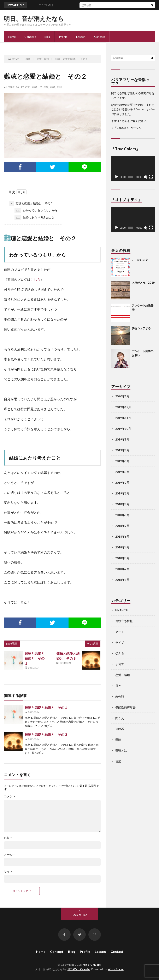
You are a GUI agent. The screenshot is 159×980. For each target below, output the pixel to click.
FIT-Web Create (79, 969)
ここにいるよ (140, 260)
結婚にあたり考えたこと (35, 218)
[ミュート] (146, 177)
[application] (133, 169)
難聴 (60, 87)
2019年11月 (123, 418)
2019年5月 (122, 461)
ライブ (120, 643)
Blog (47, 37)
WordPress (116, 969)
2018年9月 (122, 504)
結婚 (53, 87)
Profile (63, 37)
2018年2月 (122, 569)
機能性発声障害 (125, 707)
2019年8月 (122, 450)
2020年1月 (122, 396)
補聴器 (120, 729)
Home (12, 37)
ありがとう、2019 (143, 283)
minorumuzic (92, 965)
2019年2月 (122, 483)
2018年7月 (122, 526)
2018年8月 (122, 515)
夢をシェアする (141, 328)
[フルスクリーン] (151, 177)
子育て (120, 664)
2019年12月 (123, 407)
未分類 (120, 696)
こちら (35, 279)
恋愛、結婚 (31, 87)
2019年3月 (122, 472)
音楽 (118, 761)
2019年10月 (123, 429)
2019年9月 (122, 439)
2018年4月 (122, 547)
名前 (8, 838)
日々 (118, 686)
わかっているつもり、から (36, 211)
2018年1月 (122, 580)
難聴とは (121, 750)
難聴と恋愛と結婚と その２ (31, 204)
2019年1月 (122, 493)
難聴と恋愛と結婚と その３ (46, 734)
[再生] (117, 177)
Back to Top (80, 915)
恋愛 (46, 87)
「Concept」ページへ (128, 128)
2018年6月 (122, 536)
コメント (10, 796)
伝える (120, 653)
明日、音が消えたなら (34, 18)
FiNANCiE (122, 610)
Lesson (81, 37)
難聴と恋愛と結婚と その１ (35, 658)
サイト (8, 871)
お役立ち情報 (124, 621)
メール (9, 855)
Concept (30, 37)
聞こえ (120, 718)
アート (120, 632)
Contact (100, 37)
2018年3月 (122, 558)
